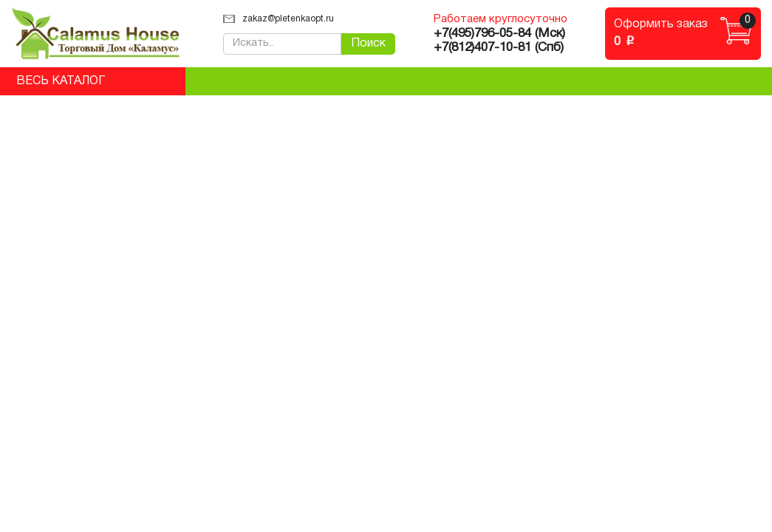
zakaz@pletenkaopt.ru (279, 19)
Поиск (368, 44)
